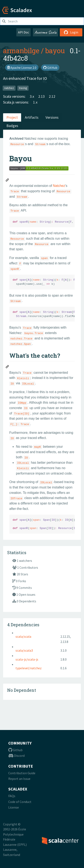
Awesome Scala (46, 32)
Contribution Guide (22, 773)
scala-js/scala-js (27, 659)
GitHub (50, 68)
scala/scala (23, 636)
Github (15, 750)
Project (12, 117)
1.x (35, 102)
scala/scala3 (24, 650)
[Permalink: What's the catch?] (7, 367)
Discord (16, 756)
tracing (23, 88)
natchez (9, 88)
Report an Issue (19, 779)
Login (71, 32)
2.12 (52, 96)
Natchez (59, 186)
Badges (12, 126)
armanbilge (21, 51)
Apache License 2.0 (22, 68)
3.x (32, 96)
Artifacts (32, 117)
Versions (52, 117)
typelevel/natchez (29, 668)
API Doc (23, 32)
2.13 (41, 96)
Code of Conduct (20, 802)
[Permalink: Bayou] (7, 181)
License (14, 807)
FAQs (12, 796)
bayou (55, 51)
